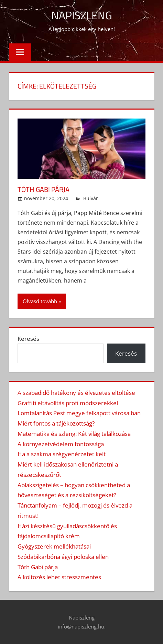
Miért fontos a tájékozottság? (56, 423)
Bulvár (91, 198)
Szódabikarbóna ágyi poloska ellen (63, 557)
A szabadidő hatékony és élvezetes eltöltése (76, 393)
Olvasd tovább (40, 301)
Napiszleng (82, 15)
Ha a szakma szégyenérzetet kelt (62, 454)
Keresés (28, 339)
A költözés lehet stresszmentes (59, 577)
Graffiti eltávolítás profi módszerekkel (68, 403)
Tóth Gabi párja (44, 189)
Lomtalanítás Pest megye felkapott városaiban (79, 413)
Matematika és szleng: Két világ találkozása (74, 434)
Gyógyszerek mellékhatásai (54, 546)
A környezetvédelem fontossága (61, 444)
